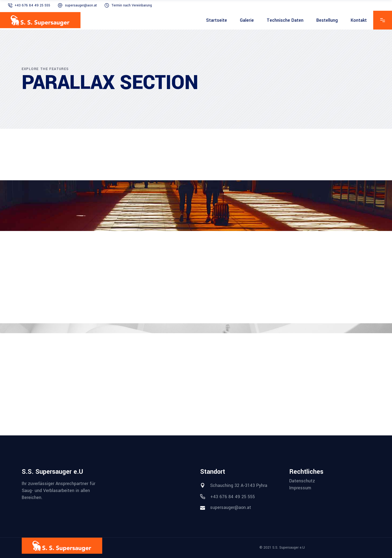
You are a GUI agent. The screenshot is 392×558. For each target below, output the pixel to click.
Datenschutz (302, 481)
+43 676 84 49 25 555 (32, 5)
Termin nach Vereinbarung (132, 5)
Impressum (300, 488)
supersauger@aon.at (81, 5)
